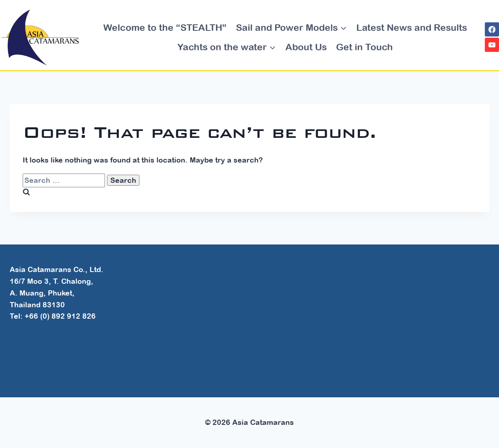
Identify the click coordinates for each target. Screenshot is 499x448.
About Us (306, 47)
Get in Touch (364, 47)
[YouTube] (492, 45)
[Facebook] (492, 29)
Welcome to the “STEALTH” (165, 27)
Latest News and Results (412, 27)
